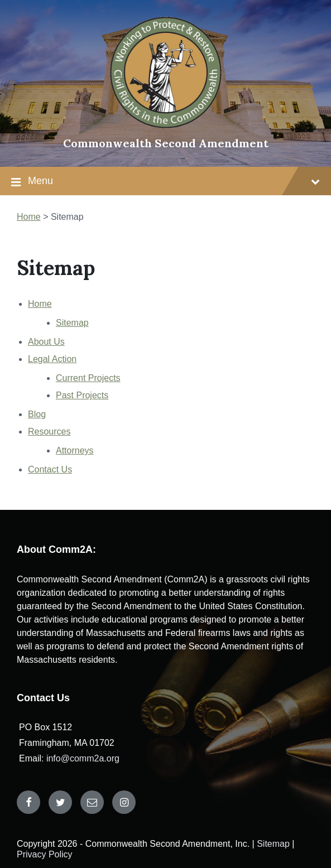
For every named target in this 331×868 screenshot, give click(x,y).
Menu (174, 181)
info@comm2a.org (83, 758)
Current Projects (88, 378)
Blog (37, 414)
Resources (49, 431)
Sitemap (72, 323)
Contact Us (50, 469)
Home (40, 304)
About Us (46, 342)
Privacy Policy (45, 854)
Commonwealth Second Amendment (166, 143)
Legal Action (52, 359)
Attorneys (75, 450)
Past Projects (82, 395)
